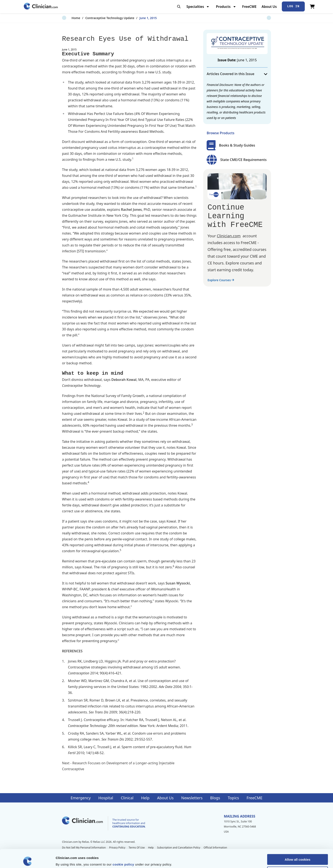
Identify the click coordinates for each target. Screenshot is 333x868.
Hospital (106, 798)
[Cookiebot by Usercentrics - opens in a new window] (28, 860)
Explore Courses (221, 280)
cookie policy (123, 846)
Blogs (215, 798)
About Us (269, 7)
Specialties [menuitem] (195, 7)
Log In (293, 6)
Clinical (127, 798)
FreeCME (249, 7)
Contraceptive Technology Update (100, 18)
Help (145, 798)
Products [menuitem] (223, 7)
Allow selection (297, 853)
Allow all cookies (298, 841)
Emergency (80, 798)
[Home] (41, 6)
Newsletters (192, 798)
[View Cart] (312, 7)
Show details (223, 860)
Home (66, 18)
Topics (233, 798)
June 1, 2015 (139, 18)
